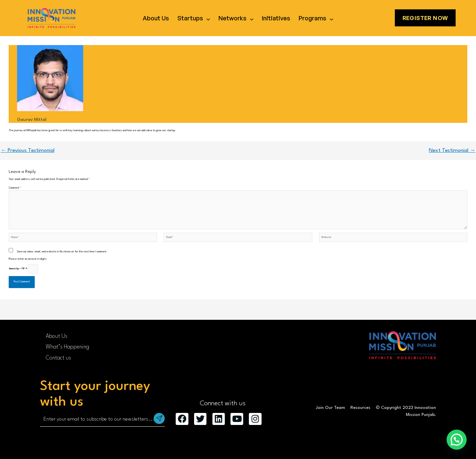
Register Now (425, 18)
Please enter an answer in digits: (28, 259)
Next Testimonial (452, 151)
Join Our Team (330, 408)
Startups (194, 18)
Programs (316, 18)
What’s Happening (67, 347)
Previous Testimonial (28, 151)
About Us (156, 18)
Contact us (58, 358)
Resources (360, 408)
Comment (15, 188)
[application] (207, 18)
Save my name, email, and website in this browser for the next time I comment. (62, 252)
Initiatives (276, 18)
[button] (457, 440)
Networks (236, 18)
